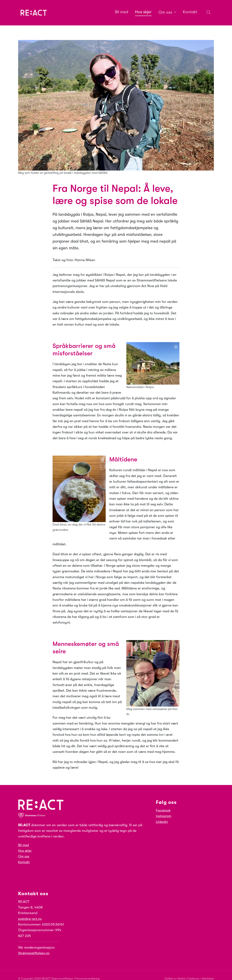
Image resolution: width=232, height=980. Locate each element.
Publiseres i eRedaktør (200, 973)
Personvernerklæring (88, 973)
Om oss (24, 851)
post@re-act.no (30, 914)
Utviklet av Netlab (174, 973)
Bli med (24, 840)
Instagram (164, 811)
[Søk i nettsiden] (207, 13)
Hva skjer (25, 845)
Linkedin (162, 817)
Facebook (163, 805)
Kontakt (24, 857)
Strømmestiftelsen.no (35, 948)
